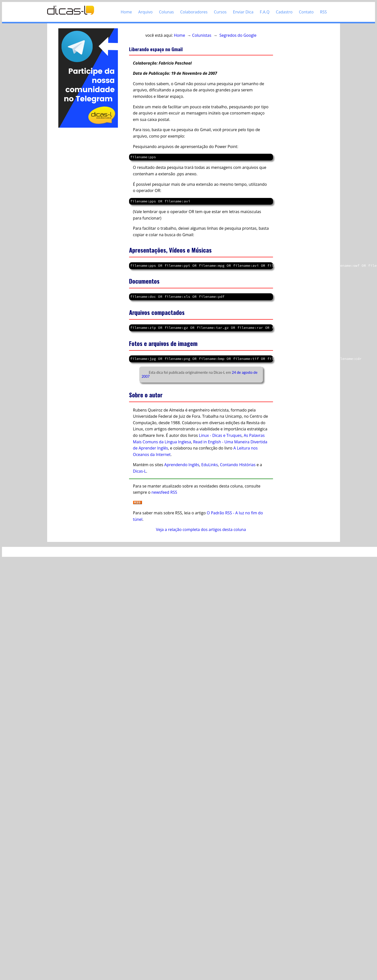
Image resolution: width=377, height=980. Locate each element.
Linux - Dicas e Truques (220, 435)
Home (126, 12)
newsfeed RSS (164, 492)
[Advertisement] (85, 175)
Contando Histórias (238, 465)
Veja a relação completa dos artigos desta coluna (201, 529)
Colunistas (202, 35)
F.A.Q (265, 12)
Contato (306, 12)
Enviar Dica (243, 12)
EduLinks (210, 465)
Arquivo (145, 12)
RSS (323, 12)
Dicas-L (140, 471)
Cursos (220, 12)
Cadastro (284, 12)
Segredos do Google (238, 35)
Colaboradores (194, 12)
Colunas (167, 12)
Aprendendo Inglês (182, 465)
